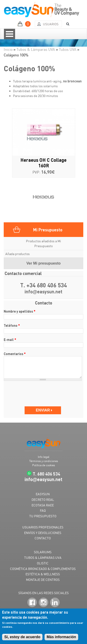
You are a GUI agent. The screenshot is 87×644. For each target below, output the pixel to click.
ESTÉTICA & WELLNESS (43, 574)
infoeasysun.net (44, 292)
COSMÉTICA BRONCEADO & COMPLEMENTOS (43, 569)
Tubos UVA (68, 49)
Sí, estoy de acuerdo (22, 637)
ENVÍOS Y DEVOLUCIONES (43, 533)
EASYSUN (43, 494)
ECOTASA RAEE (43, 505)
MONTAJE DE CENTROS (43, 580)
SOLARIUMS (43, 552)
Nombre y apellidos (20, 311)
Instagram (43, 602)
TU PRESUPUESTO (43, 516)
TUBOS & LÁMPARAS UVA (43, 558)
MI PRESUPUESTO (25, 24)
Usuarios (51, 24)
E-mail (10, 340)
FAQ (43, 510)
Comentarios (15, 354)
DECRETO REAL (43, 500)
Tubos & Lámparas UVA (36, 49)
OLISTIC (43, 563)
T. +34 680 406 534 (43, 285)
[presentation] (39, 394)
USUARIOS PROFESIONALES (43, 527)
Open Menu (10, 34)
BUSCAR (66, 24)
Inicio (8, 49)
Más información (61, 637)
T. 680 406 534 (46, 474)
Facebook (32, 602)
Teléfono (12, 325)
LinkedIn (55, 602)
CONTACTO (43, 538)
